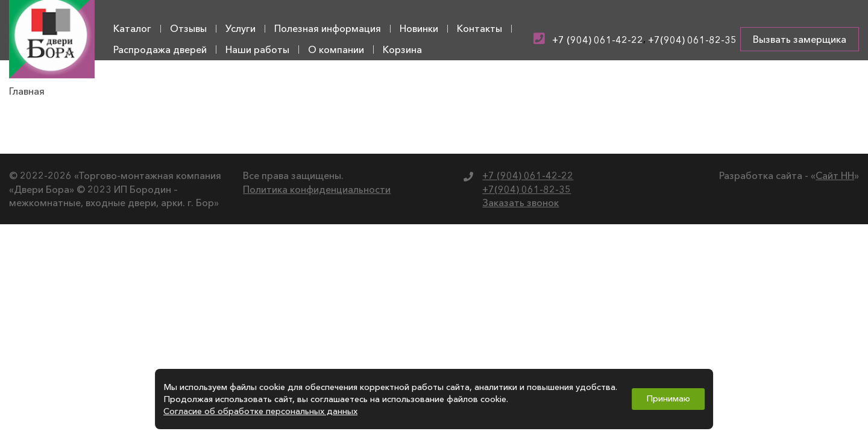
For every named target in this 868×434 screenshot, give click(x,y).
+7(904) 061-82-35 (692, 40)
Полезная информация (328, 28)
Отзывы (188, 28)
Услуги (241, 28)
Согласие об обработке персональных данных (260, 411)
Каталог (132, 28)
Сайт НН (835, 175)
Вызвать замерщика (800, 39)
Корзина (402, 49)
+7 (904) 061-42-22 (598, 40)
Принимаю (668, 398)
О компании (336, 49)
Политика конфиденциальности (317, 189)
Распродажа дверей (160, 49)
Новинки (419, 28)
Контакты (480, 28)
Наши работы (257, 49)
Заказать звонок (520, 203)
